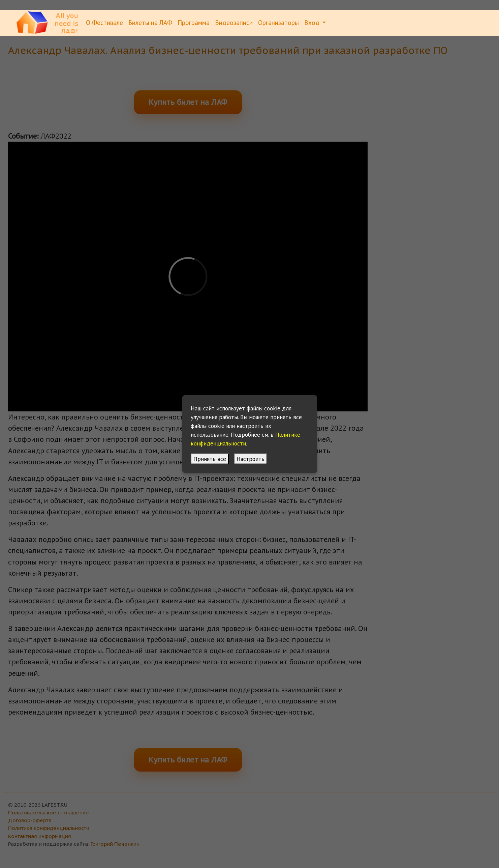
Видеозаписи (234, 22)
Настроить (251, 458)
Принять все (210, 458)
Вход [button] (313, 22)
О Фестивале (104, 22)
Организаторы (278, 22)
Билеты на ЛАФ (150, 22)
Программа (194, 22)
